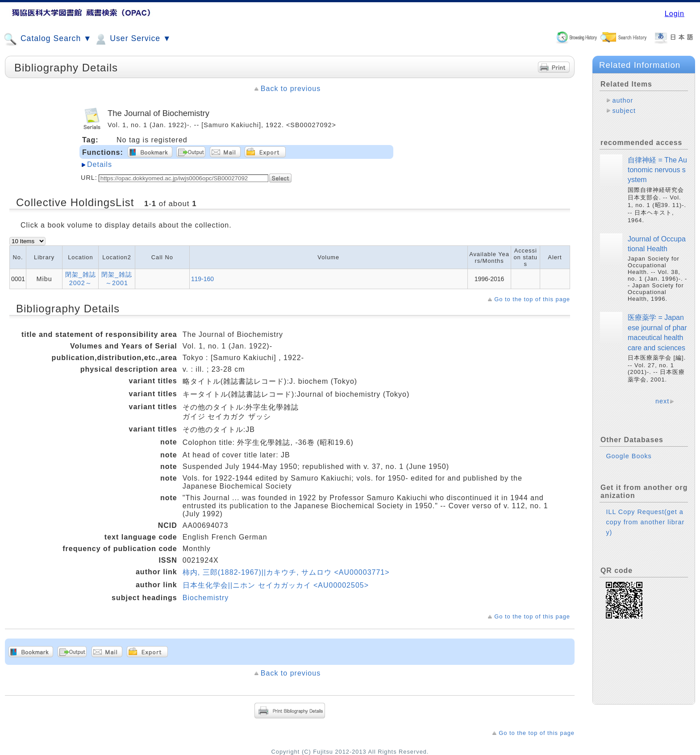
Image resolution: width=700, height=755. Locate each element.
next (662, 401)
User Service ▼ (132, 39)
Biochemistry (206, 598)
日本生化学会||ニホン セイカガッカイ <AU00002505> (276, 585)
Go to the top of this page (532, 299)
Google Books (629, 456)
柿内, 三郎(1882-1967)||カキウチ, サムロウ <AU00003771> (286, 572)
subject (624, 111)
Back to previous (291, 89)
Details (100, 164)
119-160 (202, 279)
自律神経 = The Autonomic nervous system (657, 170)
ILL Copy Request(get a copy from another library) (645, 522)
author (623, 100)
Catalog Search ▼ (48, 39)
